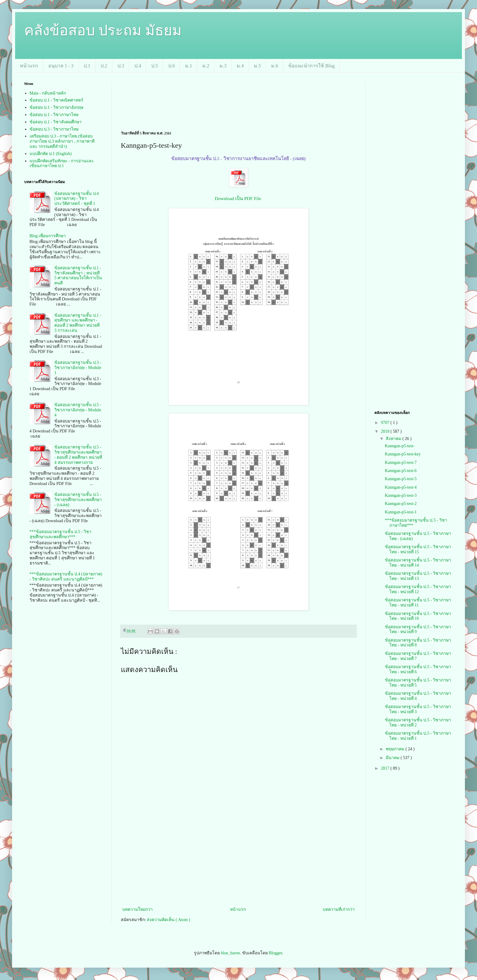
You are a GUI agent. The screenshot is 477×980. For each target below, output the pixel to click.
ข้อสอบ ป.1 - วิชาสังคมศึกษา (56, 122)
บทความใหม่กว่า (138, 909)
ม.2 (206, 66)
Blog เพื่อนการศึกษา (48, 236)
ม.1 (189, 66)
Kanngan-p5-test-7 (401, 463)
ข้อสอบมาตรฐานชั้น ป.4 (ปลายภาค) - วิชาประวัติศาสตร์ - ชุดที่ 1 (77, 199)
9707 (386, 423)
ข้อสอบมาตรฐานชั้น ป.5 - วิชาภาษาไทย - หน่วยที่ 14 (418, 563)
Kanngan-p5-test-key (403, 454)
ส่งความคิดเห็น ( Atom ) (168, 920)
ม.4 (240, 66)
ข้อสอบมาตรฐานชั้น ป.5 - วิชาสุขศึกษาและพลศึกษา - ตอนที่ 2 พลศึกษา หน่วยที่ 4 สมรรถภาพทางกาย (78, 455)
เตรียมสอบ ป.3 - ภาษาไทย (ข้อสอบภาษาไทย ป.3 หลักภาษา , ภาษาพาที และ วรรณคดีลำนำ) (62, 141)
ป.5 (155, 66)
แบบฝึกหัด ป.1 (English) (51, 154)
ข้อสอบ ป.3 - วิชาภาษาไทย (54, 129)
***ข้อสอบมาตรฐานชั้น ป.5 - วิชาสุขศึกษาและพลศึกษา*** (61, 534)
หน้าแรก (29, 66)
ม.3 (223, 66)
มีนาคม (393, 758)
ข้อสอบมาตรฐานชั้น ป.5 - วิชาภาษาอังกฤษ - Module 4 (78, 410)
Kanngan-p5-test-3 (401, 495)
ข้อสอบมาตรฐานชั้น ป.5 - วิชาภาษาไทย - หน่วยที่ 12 (418, 589)
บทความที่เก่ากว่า (339, 909)
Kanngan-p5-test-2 (401, 504)
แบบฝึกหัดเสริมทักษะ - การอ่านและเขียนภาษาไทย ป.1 (62, 163)
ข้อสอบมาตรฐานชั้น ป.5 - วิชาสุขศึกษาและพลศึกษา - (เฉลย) (78, 500)
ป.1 (87, 66)
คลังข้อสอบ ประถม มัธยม (103, 30)
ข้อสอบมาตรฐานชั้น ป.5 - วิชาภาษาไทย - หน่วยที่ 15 (418, 549)
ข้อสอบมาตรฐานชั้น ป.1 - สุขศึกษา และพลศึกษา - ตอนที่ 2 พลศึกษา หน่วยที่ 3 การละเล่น (78, 323)
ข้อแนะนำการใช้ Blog (311, 66)
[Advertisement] (143, 100)
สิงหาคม (394, 439)
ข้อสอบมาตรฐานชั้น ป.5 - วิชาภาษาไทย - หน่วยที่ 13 (418, 576)
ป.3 (121, 66)
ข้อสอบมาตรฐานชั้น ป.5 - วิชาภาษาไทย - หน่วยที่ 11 (418, 603)
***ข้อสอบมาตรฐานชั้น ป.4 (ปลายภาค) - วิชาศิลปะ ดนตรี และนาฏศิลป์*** (66, 577)
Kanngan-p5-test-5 (401, 479)
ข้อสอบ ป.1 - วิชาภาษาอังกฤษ (57, 107)
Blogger (275, 953)
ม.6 (275, 66)
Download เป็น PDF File (238, 198)
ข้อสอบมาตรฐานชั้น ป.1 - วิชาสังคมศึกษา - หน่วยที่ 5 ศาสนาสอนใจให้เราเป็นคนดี (78, 275)
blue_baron (230, 953)
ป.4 (138, 66)
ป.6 (171, 66)
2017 (386, 768)
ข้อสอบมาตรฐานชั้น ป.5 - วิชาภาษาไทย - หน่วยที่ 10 (418, 616)
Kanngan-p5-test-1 (401, 512)
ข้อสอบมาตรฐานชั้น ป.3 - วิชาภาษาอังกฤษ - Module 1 (78, 368)
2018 (386, 431)
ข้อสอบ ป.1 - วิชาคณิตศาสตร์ (57, 100)
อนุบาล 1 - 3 (61, 66)
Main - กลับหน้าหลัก (48, 93)
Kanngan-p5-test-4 (401, 487)
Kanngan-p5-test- (400, 446)
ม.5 (257, 66)
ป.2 (104, 66)
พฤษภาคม (396, 749)
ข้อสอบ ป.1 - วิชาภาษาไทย (54, 115)
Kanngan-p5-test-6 (401, 471)
